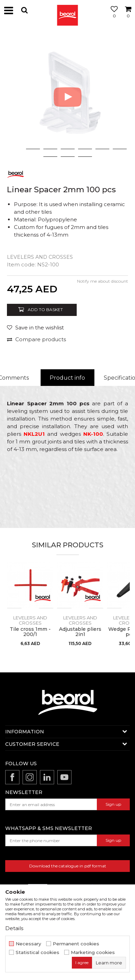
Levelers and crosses (40, 257)
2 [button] (33, 149)
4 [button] (68, 149)
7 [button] (120, 149)
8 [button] (50, 157)
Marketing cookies (93, 952)
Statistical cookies (37, 952)
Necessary (28, 944)
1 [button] (16, 149)
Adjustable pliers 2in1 (80, 632)
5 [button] (85, 149)
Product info (67, 378)
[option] (67, 97)
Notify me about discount (103, 281)
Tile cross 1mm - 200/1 (30, 632)
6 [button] (102, 149)
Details (14, 928)
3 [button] (50, 149)
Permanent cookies (76, 944)
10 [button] (85, 157)
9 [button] (68, 157)
